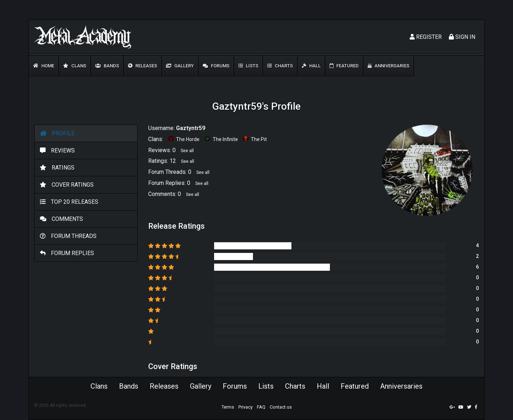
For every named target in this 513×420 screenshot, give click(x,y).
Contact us (281, 407)
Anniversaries (388, 66)
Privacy (245, 407)
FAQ (261, 407)
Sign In (462, 37)
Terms (228, 407)
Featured (344, 66)
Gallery (180, 66)
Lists (248, 66)
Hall (311, 66)
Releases (142, 66)
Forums (216, 66)
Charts (280, 66)
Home (44, 66)
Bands (107, 66)
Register (426, 37)
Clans (75, 66)
